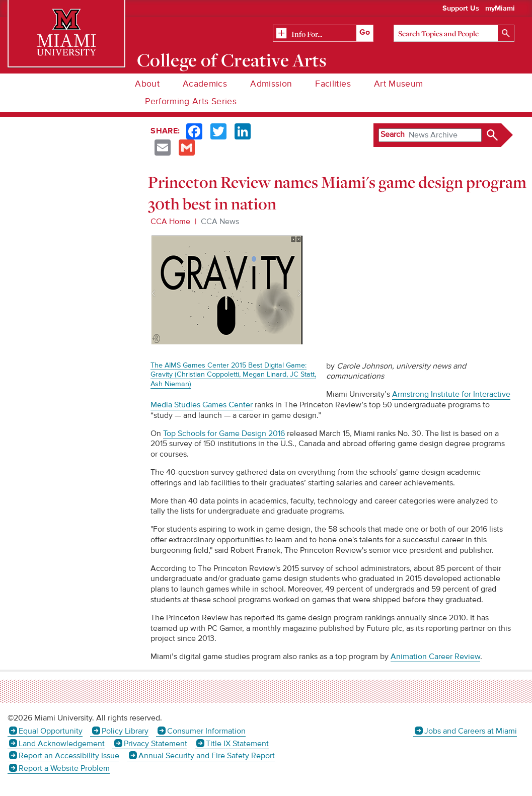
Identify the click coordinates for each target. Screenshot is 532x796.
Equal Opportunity (51, 731)
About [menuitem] (147, 84)
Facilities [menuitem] (333, 84)
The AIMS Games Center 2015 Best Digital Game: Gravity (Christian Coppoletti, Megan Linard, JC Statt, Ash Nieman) (233, 375)
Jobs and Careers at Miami (471, 731)
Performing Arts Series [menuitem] (191, 101)
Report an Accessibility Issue (69, 756)
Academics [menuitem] (205, 84)
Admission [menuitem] (271, 84)
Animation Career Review (435, 657)
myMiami (500, 9)
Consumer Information (206, 731)
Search (393, 134)
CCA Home (170, 222)
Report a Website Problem (64, 768)
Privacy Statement (156, 744)
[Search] (454, 33)
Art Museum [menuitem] (399, 84)
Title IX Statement (237, 744)
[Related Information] (323, 34)
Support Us (461, 9)
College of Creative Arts (232, 60)
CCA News (220, 222)
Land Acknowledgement (62, 744)
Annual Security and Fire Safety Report (207, 756)
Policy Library (125, 731)
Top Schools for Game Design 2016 (224, 433)
